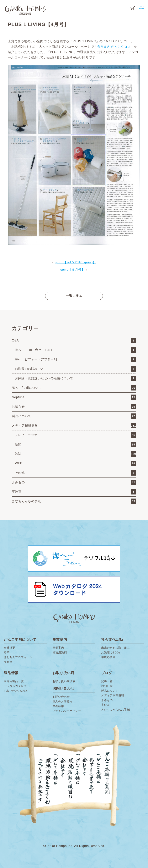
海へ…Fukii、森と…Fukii (75, 350)
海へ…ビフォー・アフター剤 (75, 359)
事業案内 (58, 648)
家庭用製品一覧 (14, 681)
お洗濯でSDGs (111, 652)
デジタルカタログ (15, 686)
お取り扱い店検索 (64, 681)
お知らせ (74, 407)
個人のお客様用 (63, 701)
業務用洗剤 (60, 652)
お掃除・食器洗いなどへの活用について (75, 378)
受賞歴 (8, 662)
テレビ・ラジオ (75, 435)
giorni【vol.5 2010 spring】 (75, 262)
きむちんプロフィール (18, 657)
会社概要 (10, 648)
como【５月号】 (72, 270)
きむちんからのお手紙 (115, 710)
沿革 (7, 652)
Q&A (74, 341)
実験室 (74, 492)
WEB (75, 463)
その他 (75, 473)
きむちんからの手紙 (74, 501)
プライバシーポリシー (67, 711)
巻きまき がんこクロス (114, 47)
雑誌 (75, 454)
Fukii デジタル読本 (16, 691)
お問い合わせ (61, 697)
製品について (74, 416)
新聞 (75, 445)
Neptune (74, 397)
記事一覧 (107, 681)
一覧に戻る (74, 296)
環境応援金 (108, 657)
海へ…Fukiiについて (74, 388)
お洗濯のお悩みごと (75, 369)
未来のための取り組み (115, 648)
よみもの (74, 482)
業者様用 (58, 706)
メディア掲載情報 (74, 426)
